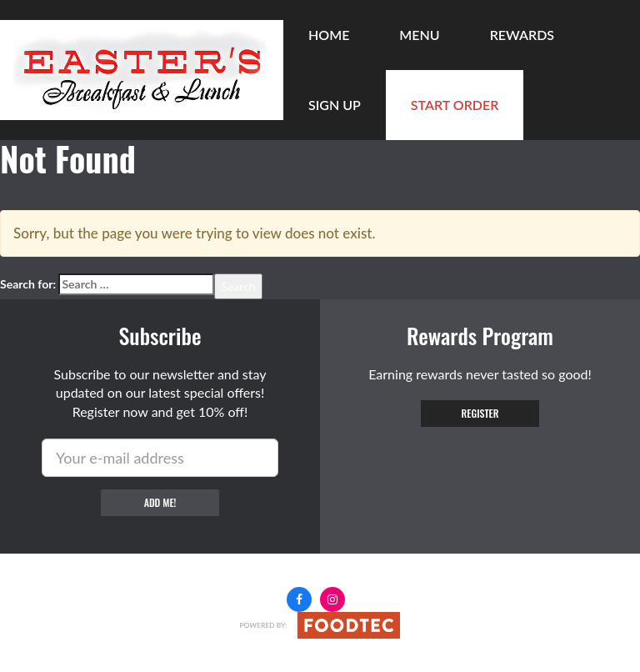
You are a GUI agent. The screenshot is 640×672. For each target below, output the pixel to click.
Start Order (455, 105)
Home (329, 35)
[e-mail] (160, 458)
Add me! (160, 502)
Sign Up (335, 105)
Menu (419, 35)
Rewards (522, 35)
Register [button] (480, 413)
